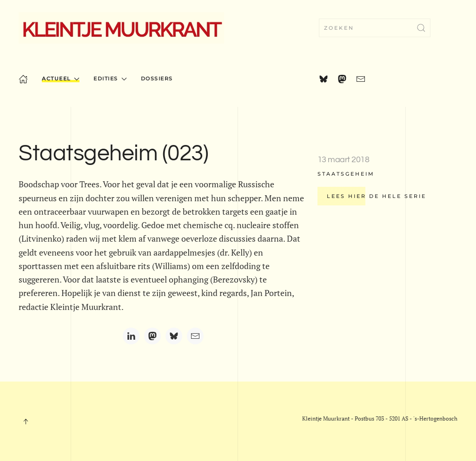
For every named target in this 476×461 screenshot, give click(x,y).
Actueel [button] (61, 79)
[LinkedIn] (131, 336)
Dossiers (157, 79)
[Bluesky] (174, 336)
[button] (26, 421)
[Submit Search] (421, 28)
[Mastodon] (152, 336)
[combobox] (375, 28)
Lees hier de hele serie (377, 196)
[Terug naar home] (121, 28)
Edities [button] (110, 79)
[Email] (195, 336)
